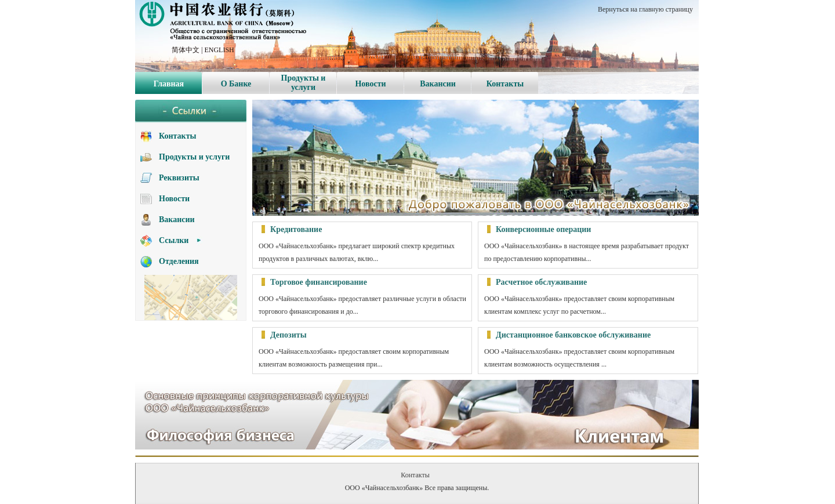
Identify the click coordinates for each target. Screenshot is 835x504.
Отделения (179, 261)
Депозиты (288, 335)
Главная (169, 84)
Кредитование (296, 229)
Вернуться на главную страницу (645, 9)
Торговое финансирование (319, 282)
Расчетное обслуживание (541, 282)
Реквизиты (179, 178)
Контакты (505, 84)
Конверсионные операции (543, 229)
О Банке (236, 84)
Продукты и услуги (304, 83)
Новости (370, 84)
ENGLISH (219, 50)
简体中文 (186, 50)
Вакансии (438, 84)
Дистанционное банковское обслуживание (573, 335)
